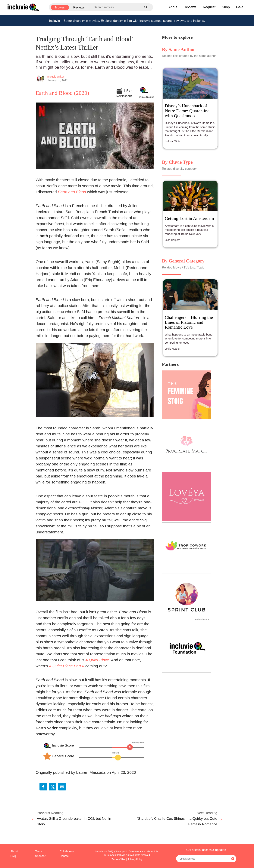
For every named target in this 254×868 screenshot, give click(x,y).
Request (209, 7)
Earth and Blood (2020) (62, 93)
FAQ (13, 856)
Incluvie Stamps (146, 97)
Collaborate (67, 851)
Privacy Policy (135, 859)
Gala (240, 7)
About (173, 7)
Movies (60, 7)
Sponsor (40, 856)
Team (38, 851)
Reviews (79, 7)
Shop (226, 7)
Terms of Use (118, 859)
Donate (64, 856)
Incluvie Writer (56, 77)
